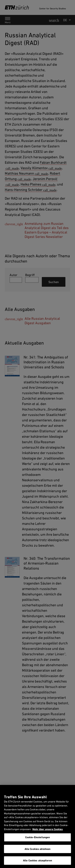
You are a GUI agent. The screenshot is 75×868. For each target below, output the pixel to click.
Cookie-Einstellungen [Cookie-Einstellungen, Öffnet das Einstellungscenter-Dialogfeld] (38, 837)
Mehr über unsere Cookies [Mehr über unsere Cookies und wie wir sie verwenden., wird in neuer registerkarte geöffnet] (48, 829)
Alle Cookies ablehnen (38, 849)
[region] (37, 826)
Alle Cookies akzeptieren (37, 860)
